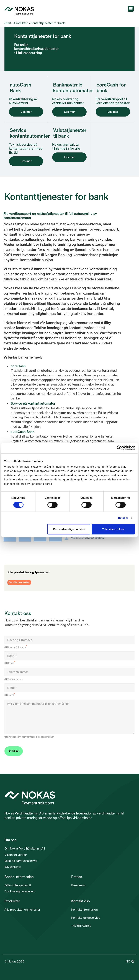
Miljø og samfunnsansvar (21, 861)
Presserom (78, 885)
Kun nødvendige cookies (69, 529)
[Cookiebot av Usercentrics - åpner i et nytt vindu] (119, 448)
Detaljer (123, 518)
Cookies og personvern (20, 891)
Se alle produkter (19, 582)
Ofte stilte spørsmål (18, 885)
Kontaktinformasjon (84, 910)
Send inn (14, 751)
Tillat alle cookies (113, 529)
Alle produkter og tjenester (22, 910)
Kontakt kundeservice (86, 918)
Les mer (26, 112)
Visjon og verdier (16, 855)
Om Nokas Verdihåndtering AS (25, 848)
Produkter (21, 23)
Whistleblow (13, 867)
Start (8, 23)
